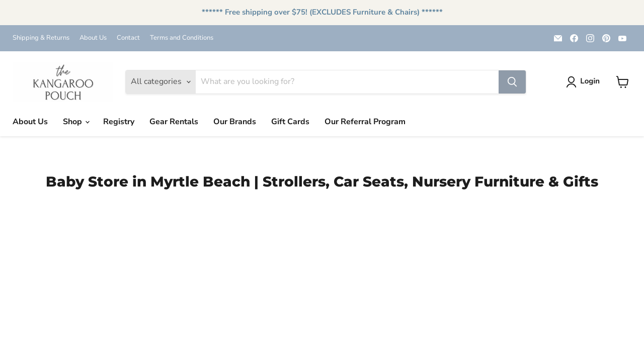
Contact (128, 38)
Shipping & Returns (41, 38)
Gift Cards (290, 122)
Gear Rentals (174, 122)
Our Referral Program (365, 122)
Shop (76, 122)
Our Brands (235, 122)
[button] (585, 82)
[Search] (347, 82)
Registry (119, 122)
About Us (93, 38)
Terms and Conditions (182, 38)
